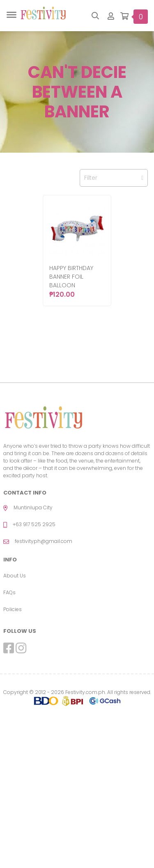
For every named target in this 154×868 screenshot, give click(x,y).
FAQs (9, 592)
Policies (13, 609)
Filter (114, 178)
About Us (15, 576)
